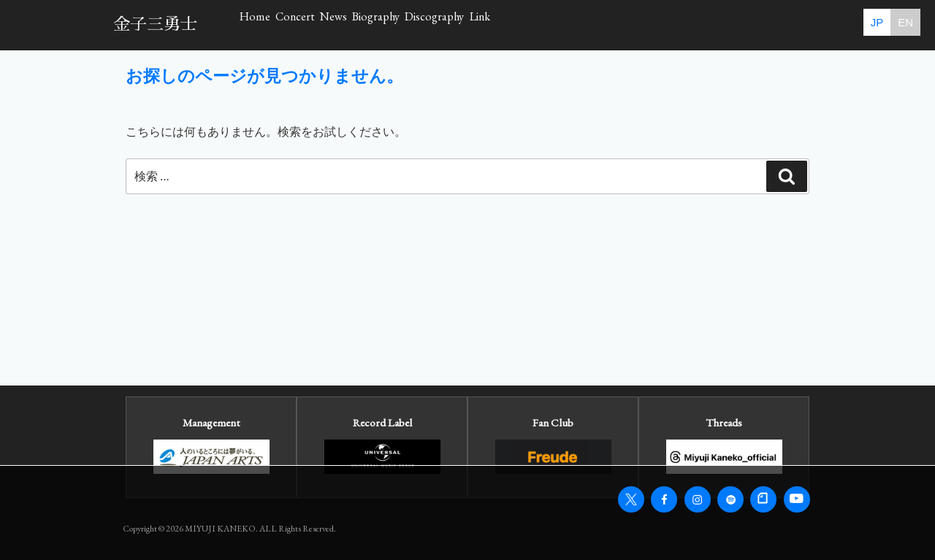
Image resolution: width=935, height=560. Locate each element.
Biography (529, 24)
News (442, 24)
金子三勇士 (155, 24)
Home (276, 24)
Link (726, 24)
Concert (359, 24)
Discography (635, 24)
